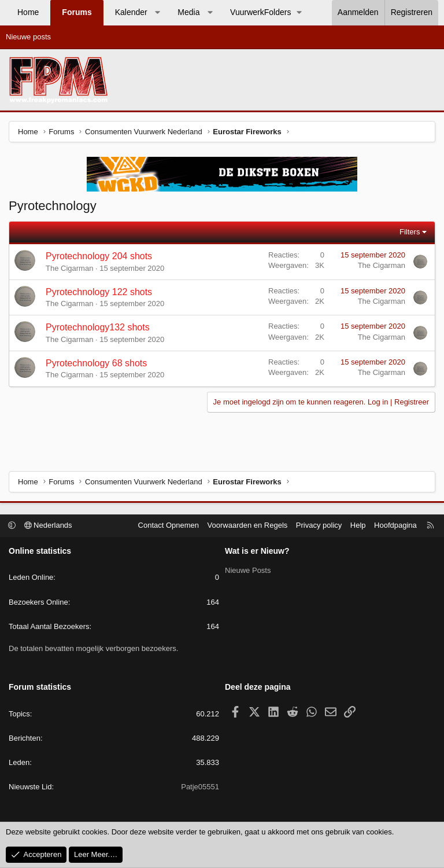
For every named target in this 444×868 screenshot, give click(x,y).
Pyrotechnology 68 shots (96, 363)
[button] (157, 13)
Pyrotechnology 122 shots (99, 292)
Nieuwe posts (28, 37)
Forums (77, 12)
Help (358, 525)
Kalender (131, 12)
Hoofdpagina (395, 525)
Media (188, 12)
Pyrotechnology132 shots (98, 327)
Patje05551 (200, 787)
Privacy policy (319, 525)
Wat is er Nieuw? (257, 551)
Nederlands (48, 525)
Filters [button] (410, 232)
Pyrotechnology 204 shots (99, 256)
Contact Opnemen (169, 525)
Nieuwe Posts (248, 570)
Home (28, 12)
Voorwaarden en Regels (248, 525)
